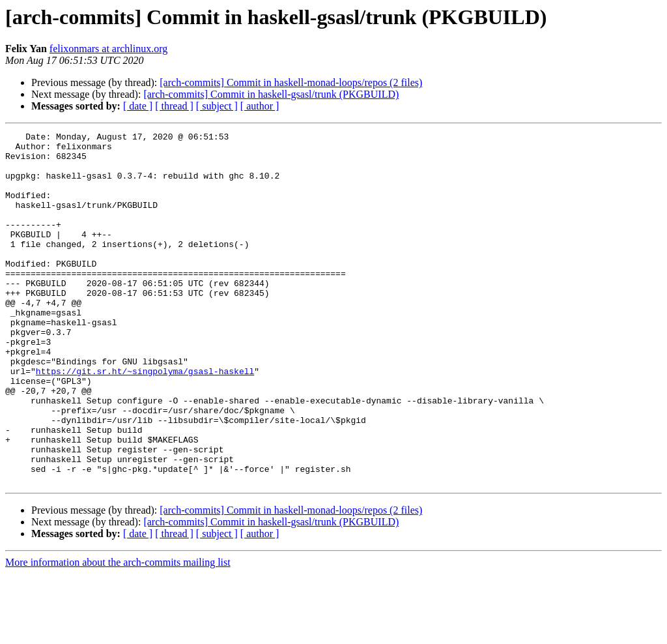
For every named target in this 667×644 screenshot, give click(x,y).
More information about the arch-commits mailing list (118, 633)
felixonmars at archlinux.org (108, 49)
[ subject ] (217, 106)
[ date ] (138, 106)
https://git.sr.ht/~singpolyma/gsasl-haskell (145, 420)
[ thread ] (174, 106)
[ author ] (260, 106)
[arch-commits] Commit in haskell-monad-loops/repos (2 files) (291, 82)
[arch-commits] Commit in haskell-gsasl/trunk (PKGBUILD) (271, 94)
